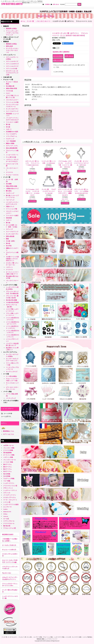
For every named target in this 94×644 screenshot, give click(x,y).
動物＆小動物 (10, 143)
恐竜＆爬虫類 (10, 236)
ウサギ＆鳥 (9, 91)
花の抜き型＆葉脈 (11, 300)
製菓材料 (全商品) (11, 29)
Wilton (5, 514)
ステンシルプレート (10, 55)
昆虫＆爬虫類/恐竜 (12, 148)
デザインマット (8, 488)
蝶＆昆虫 (9, 191)
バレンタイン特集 (9, 448)
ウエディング (10, 139)
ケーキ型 (6, 374)
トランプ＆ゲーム (11, 136)
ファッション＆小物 (12, 102)
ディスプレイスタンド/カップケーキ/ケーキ (12, 50)
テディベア (9, 229)
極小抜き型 (7, 526)
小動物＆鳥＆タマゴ (12, 189)
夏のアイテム (7, 467)
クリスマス (9, 172)
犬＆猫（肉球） (11, 241)
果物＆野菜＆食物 (11, 186)
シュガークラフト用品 (10, 285)
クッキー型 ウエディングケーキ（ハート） (49, 191)
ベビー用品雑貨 (11, 141)
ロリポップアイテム (10, 497)
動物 (7, 239)
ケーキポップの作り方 (9, 545)
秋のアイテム (7, 469)
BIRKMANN (7, 512)
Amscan (6, 516)
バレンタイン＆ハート (44, 21)
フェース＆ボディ (11, 134)
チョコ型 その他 (11, 157)
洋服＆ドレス (10, 206)
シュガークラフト (9, 483)
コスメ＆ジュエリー (12, 100)
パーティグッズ (11, 398)
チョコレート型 (8, 80)
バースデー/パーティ (10, 495)
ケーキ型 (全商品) (11, 376)
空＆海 (8, 127)
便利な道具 (9, 46)
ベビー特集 (7, 481)
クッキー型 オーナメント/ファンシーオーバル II (81, 163)
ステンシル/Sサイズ (12, 61)
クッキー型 (7, 177)
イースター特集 (8, 462)
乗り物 (8, 124)
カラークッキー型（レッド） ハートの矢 (81, 191)
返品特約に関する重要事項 (61, 52)
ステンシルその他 (11, 69)
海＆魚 (8, 243)
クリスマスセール (9, 523)
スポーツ (9, 129)
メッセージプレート (12, 155)
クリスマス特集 (8, 450)
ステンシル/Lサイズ (12, 66)
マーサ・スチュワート (10, 500)
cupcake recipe (7, 573)
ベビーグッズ (10, 200)
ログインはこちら (8, 434)
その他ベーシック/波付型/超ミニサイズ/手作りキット (12, 259)
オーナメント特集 (9, 455)
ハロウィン (9, 267)
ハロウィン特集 (8, 457)
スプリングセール (9, 521)
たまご (8, 93)
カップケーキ (7, 507)
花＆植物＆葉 (10, 86)
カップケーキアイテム (10, 352)
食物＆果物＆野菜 (11, 88)
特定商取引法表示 (8, 535)
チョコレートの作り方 (9, 550)
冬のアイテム (7, 471)
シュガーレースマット (10, 490)
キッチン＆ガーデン (12, 109)
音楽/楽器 (9, 218)
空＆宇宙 (9, 246)
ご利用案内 (47, 4)
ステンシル (7, 493)
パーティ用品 (7, 392)
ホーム (23, 21)
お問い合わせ (56, 4)
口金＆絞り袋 (7, 77)
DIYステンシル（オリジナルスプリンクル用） (12, 73)
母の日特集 (7, 474)
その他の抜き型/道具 (12, 302)
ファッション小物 (11, 209)
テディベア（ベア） (12, 146)
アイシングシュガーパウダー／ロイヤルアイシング (12, 33)
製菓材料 (6, 26)
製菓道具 (6, 42)
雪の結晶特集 (7, 453)
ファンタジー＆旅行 (12, 122)
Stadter (5, 509)
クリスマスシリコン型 (10, 486)
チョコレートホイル (12, 175)
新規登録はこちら (8, 431)
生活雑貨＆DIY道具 (12, 132)
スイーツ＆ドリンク (12, 111)
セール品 (6, 519)
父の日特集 (7, 476)
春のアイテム (7, 464)
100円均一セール (8, 445)
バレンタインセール (10, 460)
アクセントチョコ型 (10, 528)
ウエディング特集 (9, 479)
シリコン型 (7, 502)
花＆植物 (9, 184)
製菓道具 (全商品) (11, 44)
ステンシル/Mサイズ (12, 64)
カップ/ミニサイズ (12, 372)
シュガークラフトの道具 (11, 505)
